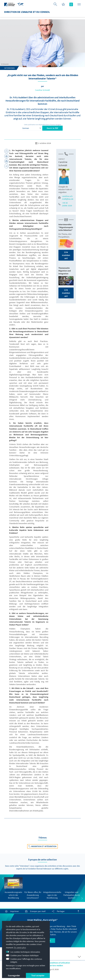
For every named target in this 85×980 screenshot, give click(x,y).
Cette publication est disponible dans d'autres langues (43, 125)
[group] (13, 888)
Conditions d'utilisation (60, 963)
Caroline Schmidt (42, 90)
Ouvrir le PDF (53, 128)
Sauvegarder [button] (14, 975)
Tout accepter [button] (38, 975)
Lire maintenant (66, 255)
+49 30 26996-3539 (65, 204)
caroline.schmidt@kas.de (66, 198)
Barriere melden (56, 965)
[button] (3, 878)
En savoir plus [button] (20, 947)
